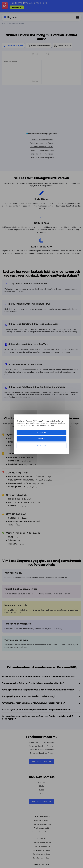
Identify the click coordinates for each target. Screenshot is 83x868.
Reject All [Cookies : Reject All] (41, 439)
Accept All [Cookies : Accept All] (42, 432)
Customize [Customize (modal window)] (41, 445)
